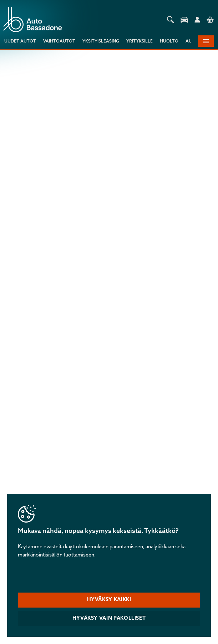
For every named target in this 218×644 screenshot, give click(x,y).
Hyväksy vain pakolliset (109, 618)
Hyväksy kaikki (109, 600)
